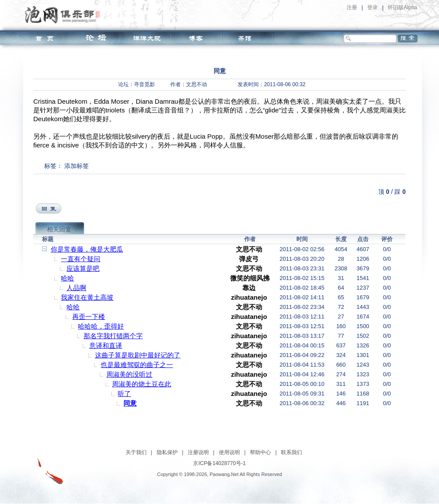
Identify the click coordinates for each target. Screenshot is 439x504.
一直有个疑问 (81, 259)
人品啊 (76, 288)
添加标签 (77, 166)
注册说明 (198, 452)
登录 (372, 7)
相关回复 (59, 229)
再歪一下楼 (89, 317)
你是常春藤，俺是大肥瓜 (87, 249)
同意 (130, 403)
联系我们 (291, 452)
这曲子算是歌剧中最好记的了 (138, 355)
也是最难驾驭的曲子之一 (137, 365)
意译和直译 (106, 345)
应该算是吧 (83, 268)
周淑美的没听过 (129, 374)
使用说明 (229, 452)
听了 (124, 394)
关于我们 (136, 452)
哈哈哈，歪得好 (101, 326)
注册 (352, 7)
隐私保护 (167, 452)
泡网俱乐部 (65, 14)
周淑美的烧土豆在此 (142, 384)
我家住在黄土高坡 (87, 297)
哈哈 (67, 278)
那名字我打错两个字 (113, 336)
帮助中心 (260, 452)
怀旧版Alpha (402, 7)
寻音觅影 (144, 84)
